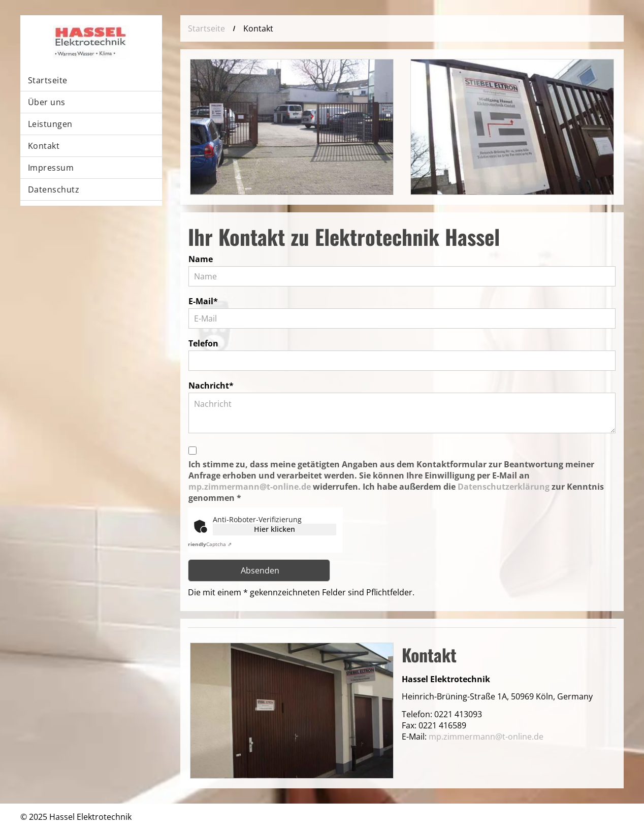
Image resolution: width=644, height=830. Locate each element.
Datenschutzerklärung (504, 487)
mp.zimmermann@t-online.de (250, 487)
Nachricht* (211, 386)
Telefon (203, 343)
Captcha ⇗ (208, 544)
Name (201, 259)
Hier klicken (275, 529)
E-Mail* (203, 301)
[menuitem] (91, 81)
